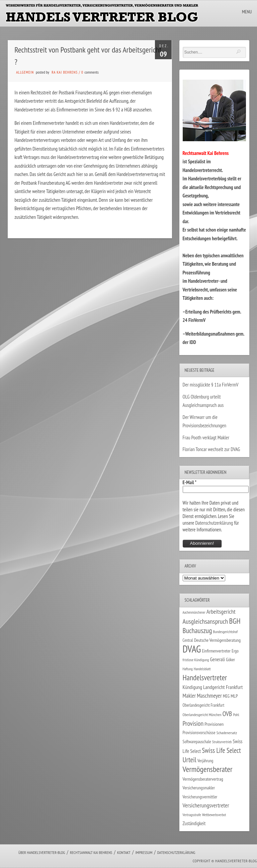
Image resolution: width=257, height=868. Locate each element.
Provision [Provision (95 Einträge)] (193, 723)
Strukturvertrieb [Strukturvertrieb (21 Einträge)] (222, 742)
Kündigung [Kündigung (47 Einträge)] (192, 687)
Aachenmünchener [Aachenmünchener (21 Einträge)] (194, 612)
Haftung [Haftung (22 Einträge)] (188, 669)
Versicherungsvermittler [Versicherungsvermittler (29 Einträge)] (200, 797)
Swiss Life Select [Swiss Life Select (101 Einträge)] (221, 750)
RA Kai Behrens (65, 72)
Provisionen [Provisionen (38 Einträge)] (214, 724)
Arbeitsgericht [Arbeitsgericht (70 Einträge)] (221, 612)
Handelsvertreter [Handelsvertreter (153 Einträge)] (205, 677)
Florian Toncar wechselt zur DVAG (211, 449)
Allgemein (25, 72)
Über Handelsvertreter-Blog (42, 852)
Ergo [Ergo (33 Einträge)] (235, 651)
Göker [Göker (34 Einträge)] (230, 660)
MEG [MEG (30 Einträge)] (226, 696)
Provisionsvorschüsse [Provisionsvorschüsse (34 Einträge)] (199, 732)
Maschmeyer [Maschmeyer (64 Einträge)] (209, 696)
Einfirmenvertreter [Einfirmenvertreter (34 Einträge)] (216, 651)
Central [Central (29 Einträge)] (188, 640)
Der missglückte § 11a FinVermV (211, 385)
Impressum (144, 852)
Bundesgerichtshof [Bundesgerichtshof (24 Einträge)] (226, 632)
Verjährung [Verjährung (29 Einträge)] (205, 761)
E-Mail (190, 482)
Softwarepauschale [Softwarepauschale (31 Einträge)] (197, 742)
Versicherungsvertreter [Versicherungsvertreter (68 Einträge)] (206, 805)
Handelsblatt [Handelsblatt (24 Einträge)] (202, 669)
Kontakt (124, 852)
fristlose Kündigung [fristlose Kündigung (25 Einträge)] (196, 660)
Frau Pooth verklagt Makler (206, 438)
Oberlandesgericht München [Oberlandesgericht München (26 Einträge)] (202, 715)
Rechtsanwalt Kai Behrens (91, 852)
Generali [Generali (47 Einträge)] (217, 659)
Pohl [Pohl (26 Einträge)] (236, 715)
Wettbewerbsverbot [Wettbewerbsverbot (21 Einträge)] (214, 815)
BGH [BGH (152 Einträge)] (235, 621)
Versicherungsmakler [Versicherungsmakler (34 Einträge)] (199, 788)
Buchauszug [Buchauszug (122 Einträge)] (197, 630)
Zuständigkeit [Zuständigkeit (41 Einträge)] (194, 823)
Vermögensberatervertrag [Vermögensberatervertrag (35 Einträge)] (203, 779)
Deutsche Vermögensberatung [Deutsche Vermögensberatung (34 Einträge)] (217, 640)
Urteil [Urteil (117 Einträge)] (190, 760)
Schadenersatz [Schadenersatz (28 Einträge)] (227, 732)
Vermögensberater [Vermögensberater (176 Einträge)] (208, 769)
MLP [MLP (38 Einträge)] (234, 696)
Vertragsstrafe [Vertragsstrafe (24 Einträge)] (192, 815)
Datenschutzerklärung (214, 523)
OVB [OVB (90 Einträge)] (227, 714)
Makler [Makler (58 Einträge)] (189, 696)
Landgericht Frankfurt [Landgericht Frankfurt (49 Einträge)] (223, 687)
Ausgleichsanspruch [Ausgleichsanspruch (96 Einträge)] (205, 621)
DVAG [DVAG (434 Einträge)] (192, 649)
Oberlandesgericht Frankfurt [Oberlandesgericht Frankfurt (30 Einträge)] (204, 705)
